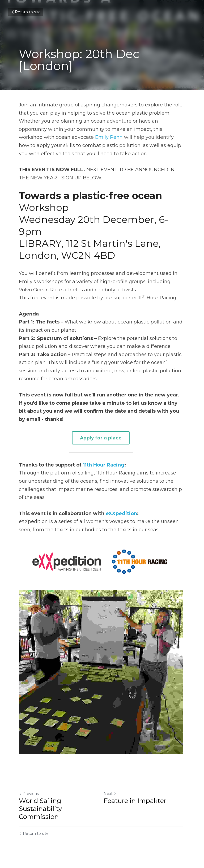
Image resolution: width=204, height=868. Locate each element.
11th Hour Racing (104, 464)
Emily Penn (109, 137)
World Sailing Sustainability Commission (40, 811)
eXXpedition (121, 513)
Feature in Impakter (136, 803)
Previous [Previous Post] (29, 796)
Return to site (26, 12)
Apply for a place (102, 437)
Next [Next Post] (111, 796)
